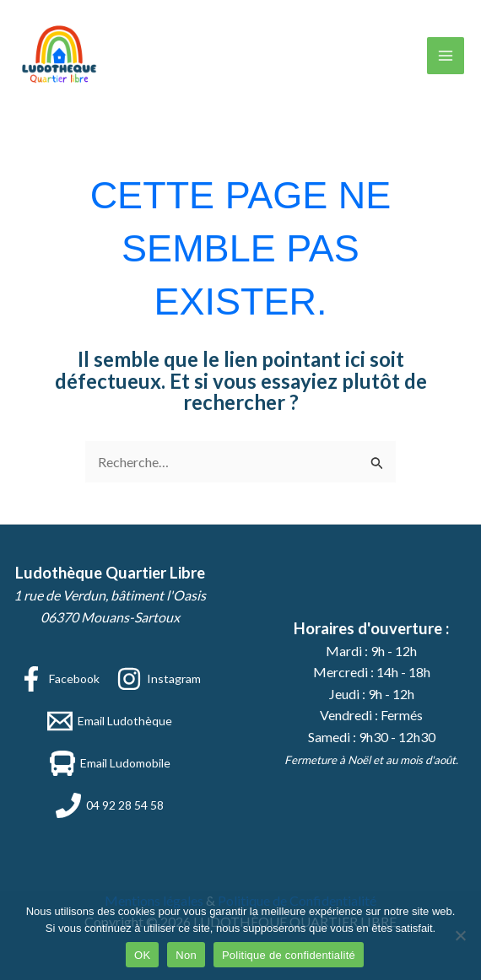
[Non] (460, 935)
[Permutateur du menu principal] (446, 56)
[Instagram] (159, 679)
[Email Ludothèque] (110, 721)
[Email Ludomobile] (110, 763)
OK (142, 955)
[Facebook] (59, 679)
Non (186, 955)
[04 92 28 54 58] (110, 805)
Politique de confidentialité (289, 955)
